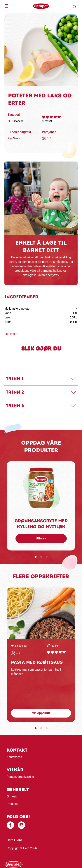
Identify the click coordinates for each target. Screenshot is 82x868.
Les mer (10, 334)
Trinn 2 (15, 392)
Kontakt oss (14, 757)
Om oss (12, 796)
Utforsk (41, 538)
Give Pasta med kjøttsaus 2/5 (52, 652)
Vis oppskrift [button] (41, 713)
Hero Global (15, 840)
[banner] (41, 6)
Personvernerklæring (20, 777)
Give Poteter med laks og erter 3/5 (51, 117)
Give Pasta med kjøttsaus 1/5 (49, 652)
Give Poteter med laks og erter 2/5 (47, 117)
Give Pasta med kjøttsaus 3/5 (56, 652)
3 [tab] (47, 557)
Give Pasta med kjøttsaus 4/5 (60, 652)
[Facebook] (10, 825)
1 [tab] (36, 557)
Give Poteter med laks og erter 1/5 (44, 117)
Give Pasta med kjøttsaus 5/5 (64, 652)
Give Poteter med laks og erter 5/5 (59, 117)
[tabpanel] (41, 506)
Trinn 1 (15, 379)
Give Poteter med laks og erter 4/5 (55, 117)
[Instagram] (21, 825)
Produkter (13, 804)
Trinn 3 (15, 405)
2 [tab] (41, 557)
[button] (74, 7)
